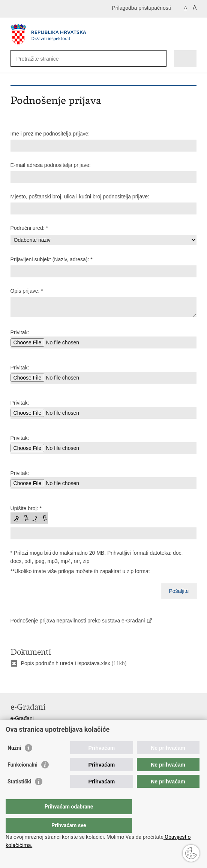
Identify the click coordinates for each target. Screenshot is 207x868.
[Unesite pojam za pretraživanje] (44, 59)
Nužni (14, 763)
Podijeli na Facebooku (31, 681)
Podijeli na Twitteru (47, 681)
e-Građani (133, 621)
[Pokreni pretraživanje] (159, 59)
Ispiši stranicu (14, 681)
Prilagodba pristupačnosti (141, 8)
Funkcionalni (22, 780)
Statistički (19, 797)
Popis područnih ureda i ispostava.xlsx (66, 663)
